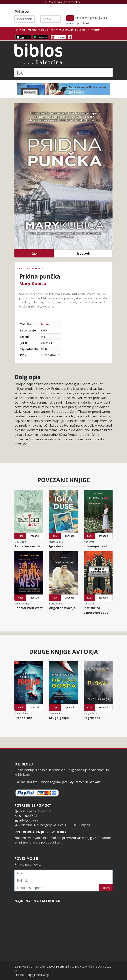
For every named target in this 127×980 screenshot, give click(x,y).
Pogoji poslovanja (38, 975)
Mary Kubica (33, 283)
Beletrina (61, 966)
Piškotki (19, 975)
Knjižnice (20, 30)
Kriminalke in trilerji (31, 268)
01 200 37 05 (28, 816)
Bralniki (44, 30)
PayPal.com (76, 782)
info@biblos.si (29, 820)
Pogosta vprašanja (62, 30)
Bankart (95, 782)
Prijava (106, 888)
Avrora (45, 324)
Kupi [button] (34, 253)
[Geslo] (51, 19)
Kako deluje (82, 30)
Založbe (32, 30)
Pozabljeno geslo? (87, 18)
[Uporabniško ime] (25, 19)
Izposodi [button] (83, 253)
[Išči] (63, 72)
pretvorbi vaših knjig (77, 838)
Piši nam (96, 30)
